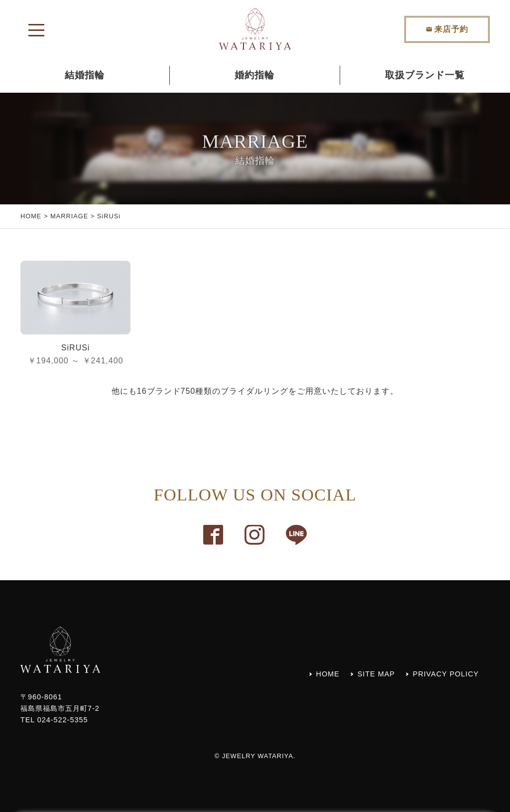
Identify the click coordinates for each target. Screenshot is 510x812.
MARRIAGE (69, 216)
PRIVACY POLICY (446, 674)
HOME (31, 216)
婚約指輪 (255, 75)
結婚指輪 (85, 75)
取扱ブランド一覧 (425, 75)
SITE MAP (376, 674)
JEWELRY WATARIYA (258, 756)
